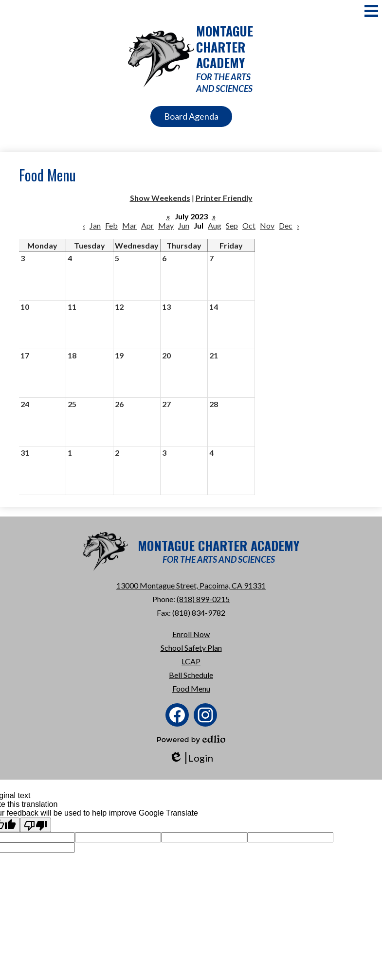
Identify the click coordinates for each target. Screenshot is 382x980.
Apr (147, 225)
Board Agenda (191, 116)
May (166, 225)
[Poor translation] (36, 825)
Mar (129, 225)
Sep (232, 225)
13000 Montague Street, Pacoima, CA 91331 (191, 585)
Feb (111, 225)
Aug (215, 225)
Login (191, 758)
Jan (95, 225)
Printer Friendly (224, 198)
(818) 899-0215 (203, 599)
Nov (267, 225)
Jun (184, 225)
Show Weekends (160, 198)
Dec (286, 225)
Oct (249, 225)
